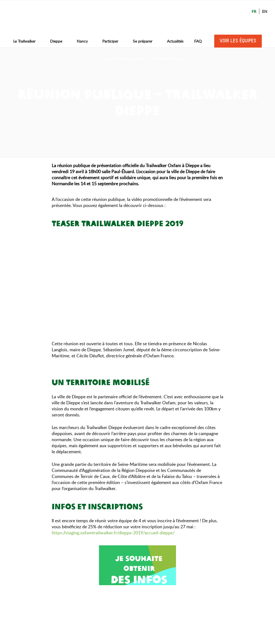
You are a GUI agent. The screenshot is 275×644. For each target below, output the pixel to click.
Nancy (85, 41)
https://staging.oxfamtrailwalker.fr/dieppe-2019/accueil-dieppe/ (114, 533)
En (265, 11)
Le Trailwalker (27, 41)
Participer (113, 41)
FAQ (198, 41)
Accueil (109, 58)
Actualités (175, 41)
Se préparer (145, 41)
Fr (254, 11)
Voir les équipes (238, 41)
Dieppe (59, 41)
